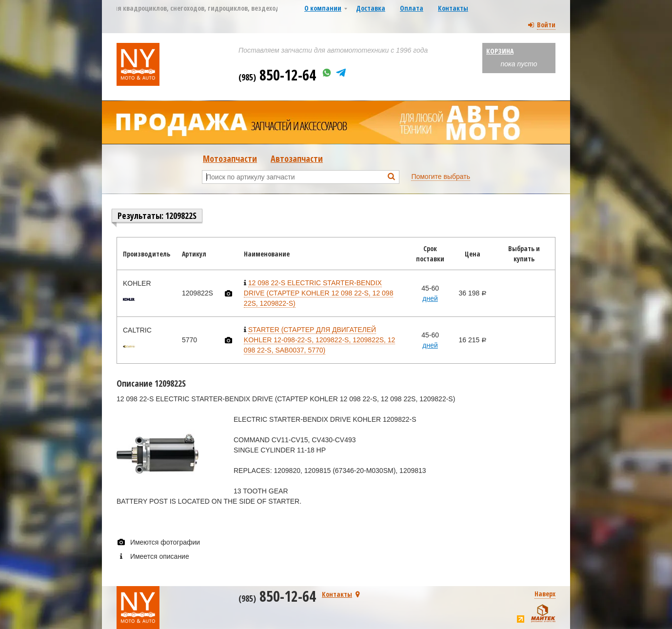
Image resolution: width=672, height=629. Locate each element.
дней (430, 298)
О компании (323, 8)
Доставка (371, 8)
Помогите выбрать (441, 177)
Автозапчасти (297, 158)
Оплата (412, 8)
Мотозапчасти (230, 158)
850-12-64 (277, 75)
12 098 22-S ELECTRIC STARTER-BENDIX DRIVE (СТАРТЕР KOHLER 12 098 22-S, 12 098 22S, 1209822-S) (319, 293)
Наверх (545, 594)
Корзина (500, 51)
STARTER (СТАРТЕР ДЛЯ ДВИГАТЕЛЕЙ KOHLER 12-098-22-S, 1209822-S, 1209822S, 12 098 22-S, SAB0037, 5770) (320, 340)
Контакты (453, 8)
